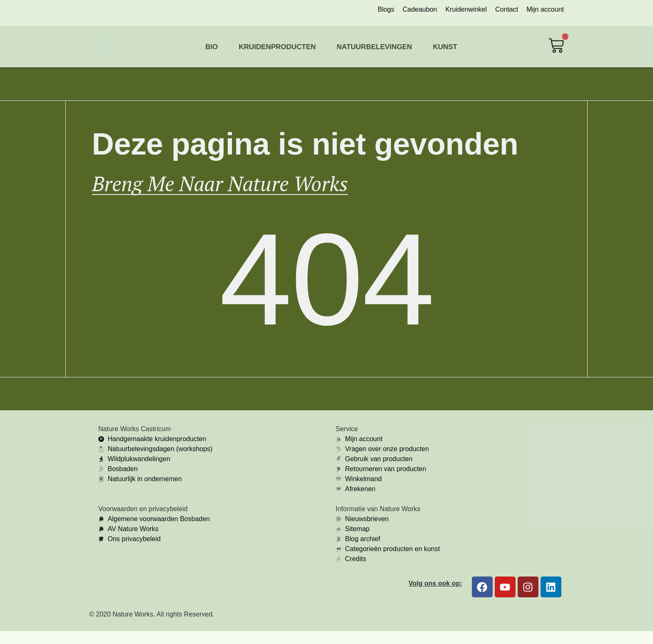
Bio (212, 47)
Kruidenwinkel (466, 9)
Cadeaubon (420, 9)
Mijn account (545, 9)
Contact (507, 9)
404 (326, 292)
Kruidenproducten (277, 47)
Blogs (386, 9)
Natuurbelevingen (374, 47)
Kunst (445, 47)
